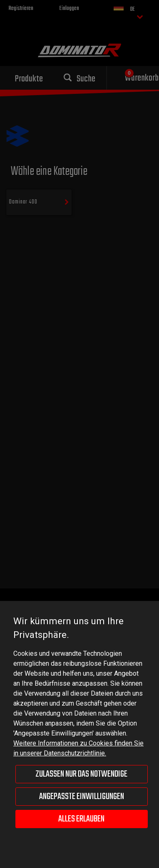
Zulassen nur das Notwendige (81, 774)
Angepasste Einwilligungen (82, 797)
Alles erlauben (81, 819)
